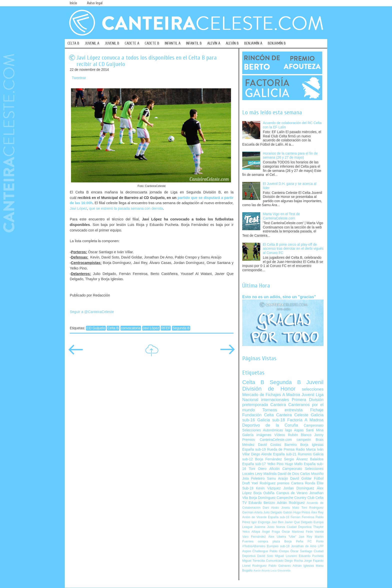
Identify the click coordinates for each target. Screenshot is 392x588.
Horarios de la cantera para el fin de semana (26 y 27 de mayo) (290, 156)
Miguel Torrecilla (254, 561)
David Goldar (301, 479)
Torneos (270, 410)
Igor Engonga (261, 522)
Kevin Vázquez (268, 488)
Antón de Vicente (254, 517)
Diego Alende (261, 454)
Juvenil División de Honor (283, 385)
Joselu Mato (290, 508)
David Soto (265, 556)
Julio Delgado (273, 512)
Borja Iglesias (312, 445)
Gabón (288, 512)
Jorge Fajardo (314, 561)
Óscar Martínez (293, 532)
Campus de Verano (292, 493)
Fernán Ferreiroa (302, 517)
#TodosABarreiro (254, 546)
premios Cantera (290, 483)
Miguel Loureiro (286, 556)
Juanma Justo (264, 527)
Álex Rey (317, 512)
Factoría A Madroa (305, 420)
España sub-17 (254, 464)
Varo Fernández (254, 537)
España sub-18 (279, 517)
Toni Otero (258, 469)
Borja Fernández (268, 459)
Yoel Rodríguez (263, 483)
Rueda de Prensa (281, 450)
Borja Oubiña (264, 493)
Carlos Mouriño (312, 474)
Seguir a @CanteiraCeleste (92, 312)
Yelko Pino (275, 464)
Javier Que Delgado (298, 522)
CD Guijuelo (96, 328)
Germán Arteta (252, 512)
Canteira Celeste (292, 415)
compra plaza (269, 541)
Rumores (305, 454)
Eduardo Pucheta (311, 556)
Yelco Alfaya (251, 532)
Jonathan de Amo (304, 546)
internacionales (275, 400)
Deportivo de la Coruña (270, 425)
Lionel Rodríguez (254, 566)
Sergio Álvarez (296, 459)
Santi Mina (315, 430)
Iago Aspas (294, 430)
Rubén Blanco (299, 435)
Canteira (278, 405)
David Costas (269, 445)
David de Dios (288, 474)
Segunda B (181, 328)
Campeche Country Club (295, 498)
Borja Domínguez (262, 498)
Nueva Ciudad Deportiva (294, 527)
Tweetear (79, 78)
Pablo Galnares (280, 566)
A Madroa (291, 395)
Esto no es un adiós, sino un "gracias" (279, 297)
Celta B (113, 328)
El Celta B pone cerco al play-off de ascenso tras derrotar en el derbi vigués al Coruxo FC (293, 249)
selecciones (313, 389)
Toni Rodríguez (312, 508)
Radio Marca (306, 450)
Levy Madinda (266, 474)
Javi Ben (277, 522)
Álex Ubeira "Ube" (282, 537)
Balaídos (317, 459)
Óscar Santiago (301, 551)
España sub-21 (285, 454)
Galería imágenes (257, 435)
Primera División (308, 400)
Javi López (78, 208)
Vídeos (280, 435)
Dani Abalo (271, 508)
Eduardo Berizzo (262, 503)
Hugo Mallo (294, 464)
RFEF (166, 328)
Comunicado (275, 561)
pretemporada (255, 405)
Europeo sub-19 (278, 546)
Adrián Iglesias (303, 566)
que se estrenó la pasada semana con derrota (126, 208)
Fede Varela (315, 532)
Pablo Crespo (279, 551)
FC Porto (315, 541)
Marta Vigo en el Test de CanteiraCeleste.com (281, 216)
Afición (274, 469)
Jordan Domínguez (299, 488)
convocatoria (131, 328)
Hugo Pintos (302, 512)
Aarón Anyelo (262, 570)
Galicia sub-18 (271, 420)
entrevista (294, 410)
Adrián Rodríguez (291, 503)
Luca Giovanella (281, 570)
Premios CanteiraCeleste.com (267, 440)
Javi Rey (305, 537)
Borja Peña (294, 541)
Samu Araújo (277, 479)
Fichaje (317, 410)
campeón (304, 440)
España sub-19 (254, 450)
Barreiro (291, 445)
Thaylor (318, 527)
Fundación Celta (258, 415)
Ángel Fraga (271, 532)
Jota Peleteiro (253, 479)
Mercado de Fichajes (262, 395)
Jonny (319, 435)
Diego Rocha (294, 561)
